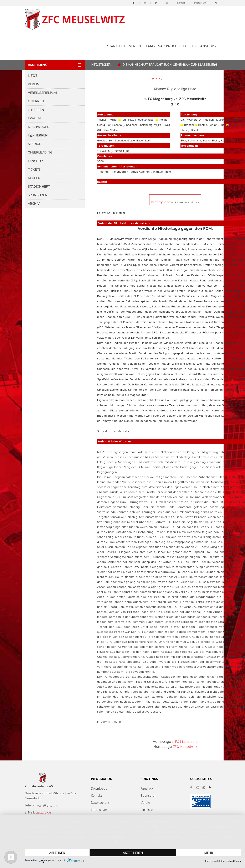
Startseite (117, 46)
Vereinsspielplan (43, 93)
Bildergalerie (161, 202)
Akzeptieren (133, 853)
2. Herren (36, 110)
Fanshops (207, 46)
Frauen (34, 118)
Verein (135, 46)
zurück (157, 79)
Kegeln (34, 178)
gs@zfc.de (44, 812)
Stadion (35, 144)
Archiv (34, 204)
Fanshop (35, 161)
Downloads (99, 789)
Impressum (200, 3)
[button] (55, 65)
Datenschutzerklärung (230, 861)
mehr (209, 853)
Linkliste (147, 810)
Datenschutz (100, 803)
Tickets (189, 46)
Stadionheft (39, 187)
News (33, 76)
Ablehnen (57, 853)
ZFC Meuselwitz (185, 747)
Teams (149, 46)
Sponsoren (38, 195)
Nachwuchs (169, 46)
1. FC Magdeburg (185, 742)
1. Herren (36, 101)
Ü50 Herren (38, 135)
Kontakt (181, 3)
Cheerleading (40, 152)
